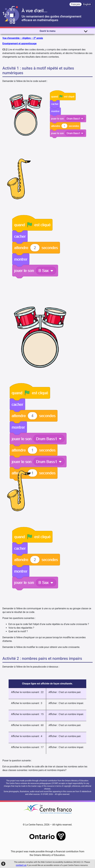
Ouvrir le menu (64, 31)
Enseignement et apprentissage (19, 44)
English (87, 4)
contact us (21, 865)
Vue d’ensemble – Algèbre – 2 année (23, 38)
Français (76, 4)
